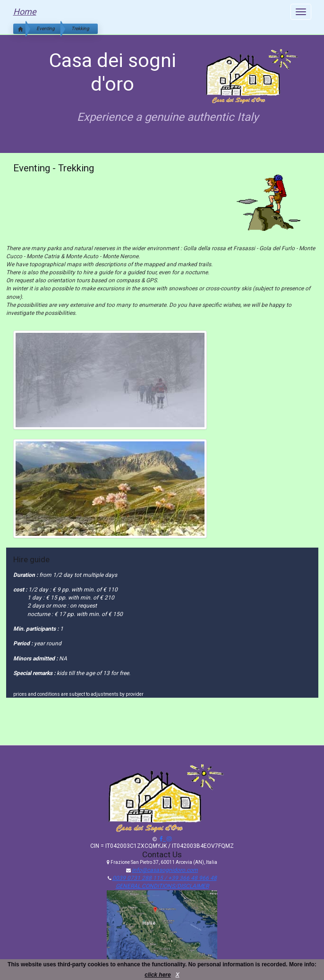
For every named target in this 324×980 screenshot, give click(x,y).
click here (158, 975)
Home (25, 12)
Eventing (46, 29)
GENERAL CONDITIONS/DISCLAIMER (162, 886)
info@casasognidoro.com (165, 870)
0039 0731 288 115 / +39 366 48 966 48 (165, 878)
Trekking (80, 29)
